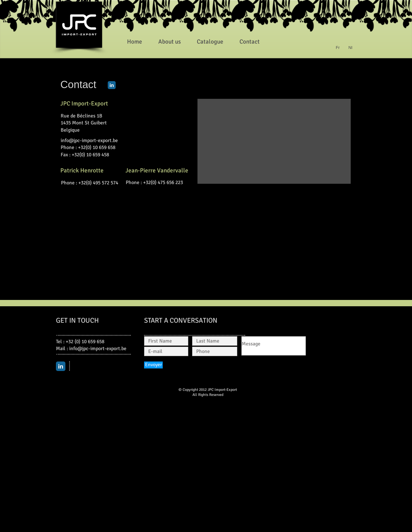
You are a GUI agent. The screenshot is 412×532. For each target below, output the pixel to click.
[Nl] (350, 48)
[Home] (135, 42)
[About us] (169, 42)
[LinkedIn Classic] (112, 85)
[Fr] (338, 48)
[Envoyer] (153, 365)
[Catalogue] (210, 42)
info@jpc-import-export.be (89, 140)
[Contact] (250, 42)
